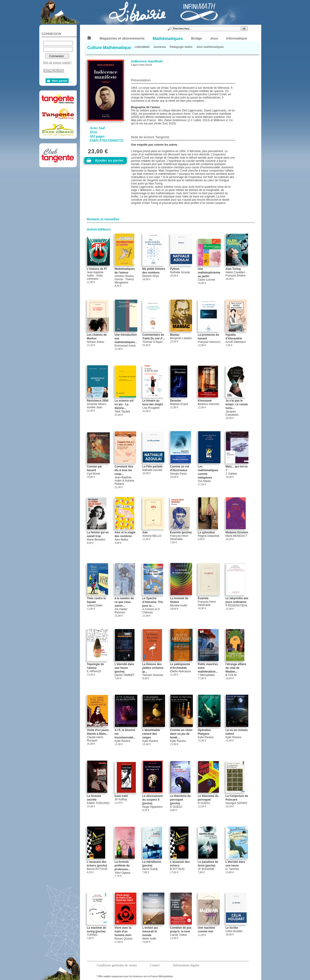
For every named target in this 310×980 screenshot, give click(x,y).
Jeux (214, 38)
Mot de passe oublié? (58, 63)
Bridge (197, 38)
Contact (155, 965)
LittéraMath (142, 47)
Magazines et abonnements (122, 38)
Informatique (237, 38)
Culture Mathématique (109, 48)
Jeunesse (160, 47)
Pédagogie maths (181, 47)
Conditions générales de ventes (117, 965)
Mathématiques (168, 39)
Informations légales (186, 965)
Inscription (54, 70)
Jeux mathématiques (210, 47)
